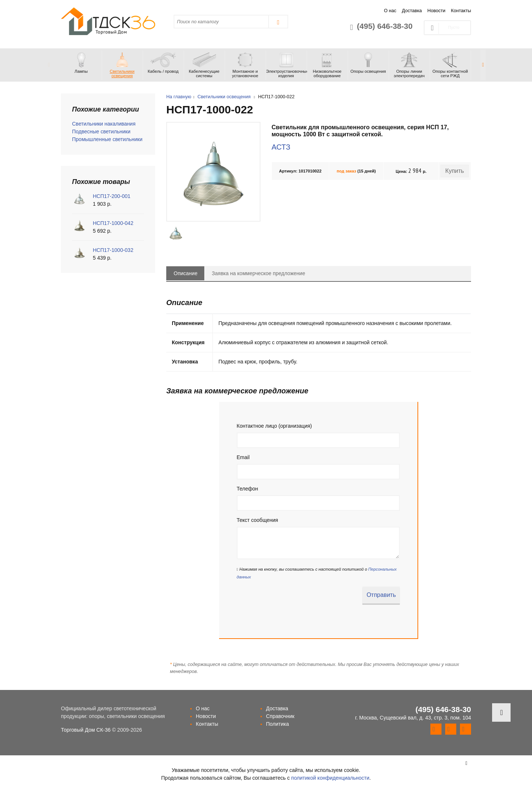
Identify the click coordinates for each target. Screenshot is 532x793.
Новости (436, 11)
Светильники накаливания (104, 124)
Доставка (412, 11)
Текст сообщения (258, 520)
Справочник (280, 716)
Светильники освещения (224, 97)
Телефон (248, 489)
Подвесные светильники (101, 131)
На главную (179, 97)
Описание (185, 273)
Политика (277, 724)
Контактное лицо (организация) (274, 426)
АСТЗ (281, 147)
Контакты (461, 11)
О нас (390, 11)
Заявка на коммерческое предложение (258, 273)
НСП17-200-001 (112, 196)
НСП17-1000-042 (113, 223)
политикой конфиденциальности (330, 778)
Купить (455, 171)
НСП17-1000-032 (113, 250)
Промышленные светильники (107, 139)
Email (243, 457)
